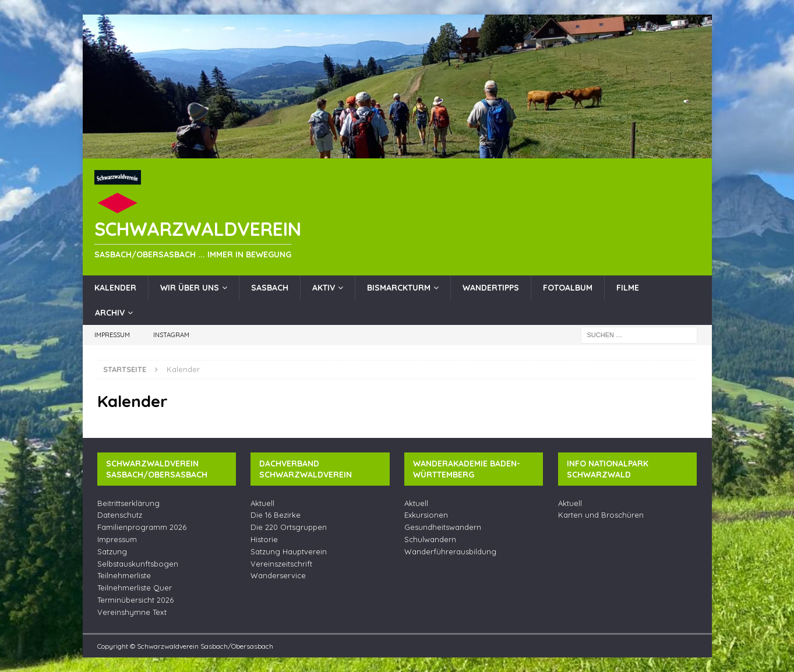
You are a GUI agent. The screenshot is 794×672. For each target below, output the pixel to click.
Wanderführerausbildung (450, 551)
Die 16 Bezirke (276, 515)
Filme (628, 288)
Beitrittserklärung (128, 503)
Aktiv (324, 288)
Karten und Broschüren (601, 515)
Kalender (115, 288)
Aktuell (262, 503)
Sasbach (270, 288)
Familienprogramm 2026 (142, 527)
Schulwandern (430, 539)
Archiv (110, 313)
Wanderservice (278, 575)
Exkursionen (426, 515)
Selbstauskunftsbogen (138, 564)
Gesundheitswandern (443, 527)
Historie (264, 539)
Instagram (171, 335)
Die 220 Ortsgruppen (289, 527)
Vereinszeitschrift (281, 564)
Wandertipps (491, 288)
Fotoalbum (568, 288)
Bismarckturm (399, 288)
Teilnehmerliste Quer (135, 588)
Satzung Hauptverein (289, 551)
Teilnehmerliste (124, 575)
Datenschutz (120, 515)
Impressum (112, 335)
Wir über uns (190, 288)
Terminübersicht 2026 (135, 600)
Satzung (112, 551)
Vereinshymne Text (132, 612)
